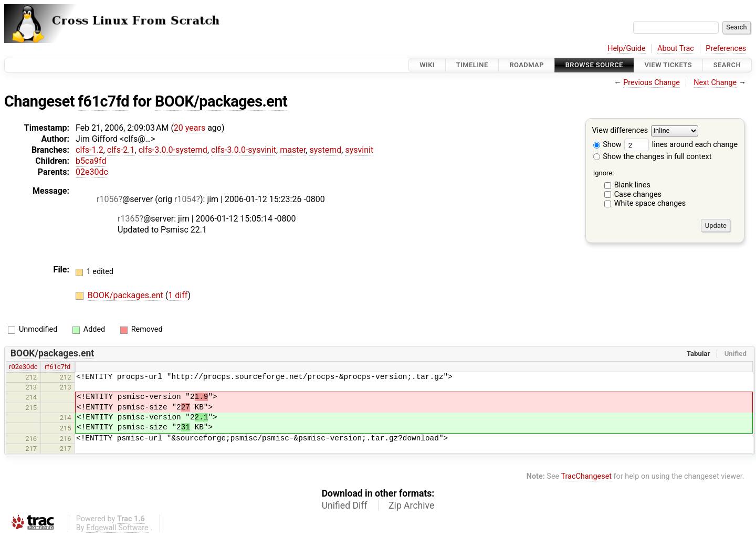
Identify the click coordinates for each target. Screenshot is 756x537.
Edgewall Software (117, 528)
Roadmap (527, 65)
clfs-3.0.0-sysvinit (244, 150)
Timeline (472, 65)
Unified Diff (345, 506)
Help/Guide (626, 49)
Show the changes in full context (653, 157)
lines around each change (681, 145)
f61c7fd (104, 101)
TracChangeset (586, 476)
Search (727, 65)
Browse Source (594, 65)
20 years (190, 128)
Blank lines (632, 185)
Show (607, 145)
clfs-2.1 (121, 150)
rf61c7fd (57, 367)
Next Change (715, 83)
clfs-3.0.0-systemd (173, 150)
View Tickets (668, 65)
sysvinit (359, 150)
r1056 (107, 199)
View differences (620, 131)
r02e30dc (23, 367)
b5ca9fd (91, 161)
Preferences (726, 49)
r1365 (128, 219)
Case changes (638, 194)
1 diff (178, 295)
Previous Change (652, 83)
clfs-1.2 (90, 150)
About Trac (676, 49)
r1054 (185, 199)
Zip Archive (411, 506)
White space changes (650, 203)
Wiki (427, 65)
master (293, 150)
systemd (325, 150)
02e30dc (92, 172)
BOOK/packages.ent (221, 101)
